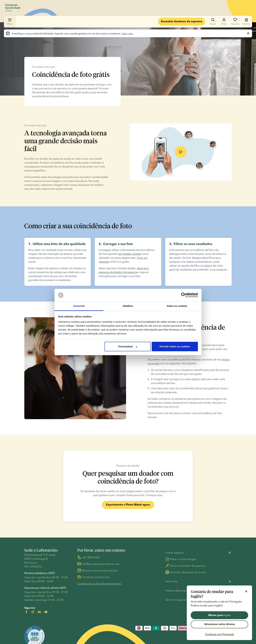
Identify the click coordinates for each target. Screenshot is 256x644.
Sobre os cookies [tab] (177, 306)
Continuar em (220, 634)
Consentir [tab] (79, 306)
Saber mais (127, 34)
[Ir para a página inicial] (13, 8)
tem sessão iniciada (129, 254)
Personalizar (128, 346)
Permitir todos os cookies (175, 346)
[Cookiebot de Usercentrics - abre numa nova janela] (184, 295)
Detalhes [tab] (128, 306)
